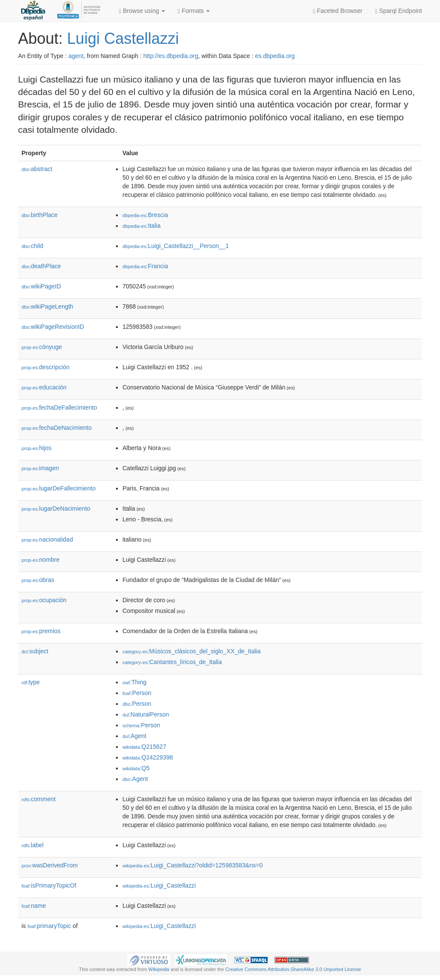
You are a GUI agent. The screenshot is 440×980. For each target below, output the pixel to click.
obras (38, 580)
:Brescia (145, 215)
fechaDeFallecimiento (59, 407)
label (32, 845)
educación (44, 387)
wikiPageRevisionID (53, 327)
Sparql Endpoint (399, 11)
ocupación (44, 600)
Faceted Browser (338, 11)
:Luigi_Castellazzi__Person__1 (176, 246)
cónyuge (42, 347)
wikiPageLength (47, 306)
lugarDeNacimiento (56, 508)
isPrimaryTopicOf (49, 885)
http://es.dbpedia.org (171, 56)
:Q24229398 (148, 757)
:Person (137, 693)
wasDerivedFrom (50, 865)
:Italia (142, 226)
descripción (46, 367)
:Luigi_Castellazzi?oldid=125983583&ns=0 (192, 865)
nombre (41, 560)
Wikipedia (159, 969)
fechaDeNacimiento (57, 428)
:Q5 (136, 768)
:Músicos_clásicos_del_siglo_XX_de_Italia (192, 651)
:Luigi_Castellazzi (159, 885)
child (32, 246)
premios (41, 631)
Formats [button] (194, 11)
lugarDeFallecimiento (59, 488)
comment (38, 799)
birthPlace (40, 215)
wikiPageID (41, 286)
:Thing (134, 682)
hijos (37, 448)
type (31, 682)
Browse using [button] (142, 11)
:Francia (145, 266)
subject (35, 651)
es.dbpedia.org (275, 56)
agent (76, 56)
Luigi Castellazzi (123, 38)
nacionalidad (47, 539)
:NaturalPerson (146, 714)
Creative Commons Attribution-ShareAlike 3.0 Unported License (293, 969)
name (34, 906)
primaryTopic (49, 926)
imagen (40, 468)
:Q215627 (144, 747)
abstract (37, 169)
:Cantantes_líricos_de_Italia (172, 662)
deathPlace (41, 266)
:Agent (134, 736)
